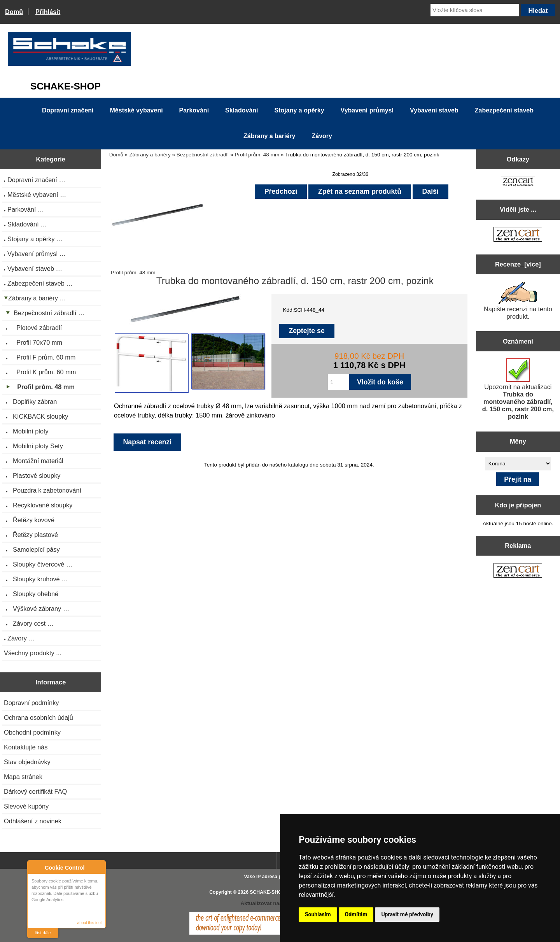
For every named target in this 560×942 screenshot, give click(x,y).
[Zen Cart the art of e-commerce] (518, 183)
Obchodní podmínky (32, 732)
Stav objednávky (27, 762)
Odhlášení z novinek (33, 821)
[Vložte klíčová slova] (475, 10)
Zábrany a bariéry (150, 155)
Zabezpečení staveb (504, 110)
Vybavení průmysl (367, 110)
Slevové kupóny (26, 806)
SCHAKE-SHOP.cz (270, 892)
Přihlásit (48, 12)
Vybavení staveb (434, 110)
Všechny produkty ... (33, 653)
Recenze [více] (518, 264)
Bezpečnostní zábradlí (203, 155)
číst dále (43, 933)
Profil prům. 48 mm (257, 155)
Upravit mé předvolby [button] (407, 914)
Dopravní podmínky (31, 703)
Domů (14, 12)
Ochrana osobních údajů (38, 717)
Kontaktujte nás (26, 747)
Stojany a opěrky (299, 110)
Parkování (194, 110)
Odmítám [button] (356, 914)
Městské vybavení (136, 110)
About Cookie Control (35, 867)
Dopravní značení (68, 110)
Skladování (241, 110)
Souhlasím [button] (318, 914)
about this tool (89, 923)
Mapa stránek (23, 777)
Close (99, 867)
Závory (322, 136)
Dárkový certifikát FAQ (35, 791)
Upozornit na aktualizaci (518, 389)
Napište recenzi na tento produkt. (518, 301)
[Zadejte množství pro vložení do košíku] (339, 382)
